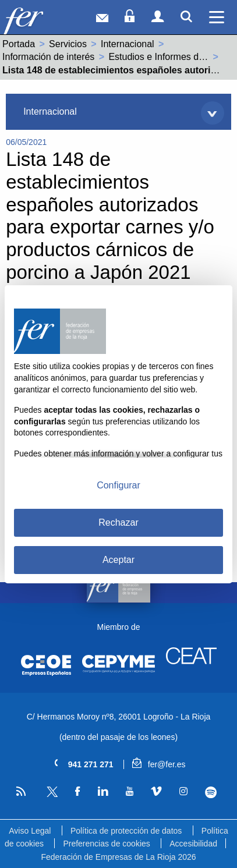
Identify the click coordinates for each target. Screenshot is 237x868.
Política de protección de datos (126, 831)
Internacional (128, 44)
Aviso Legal (30, 831)
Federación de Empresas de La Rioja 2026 (118, 857)
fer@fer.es (159, 764)
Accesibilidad (193, 844)
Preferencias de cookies (106, 844)
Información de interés (48, 57)
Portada (19, 44)
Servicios (68, 44)
